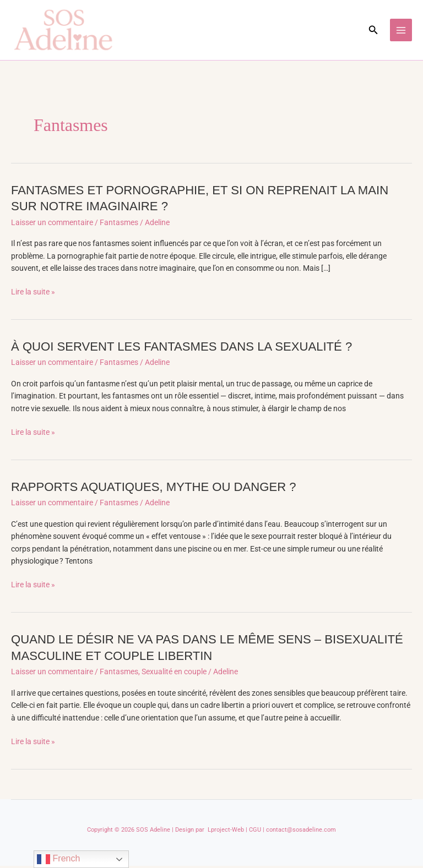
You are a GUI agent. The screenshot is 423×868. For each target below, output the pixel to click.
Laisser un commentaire (52, 225)
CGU (255, 832)
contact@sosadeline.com (301, 832)
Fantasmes (119, 225)
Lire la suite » (33, 294)
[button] (373, 31)
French (58, 859)
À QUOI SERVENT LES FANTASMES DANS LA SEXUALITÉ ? (187, 348)
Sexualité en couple (174, 674)
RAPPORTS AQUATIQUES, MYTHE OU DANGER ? (158, 489)
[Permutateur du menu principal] (401, 31)
